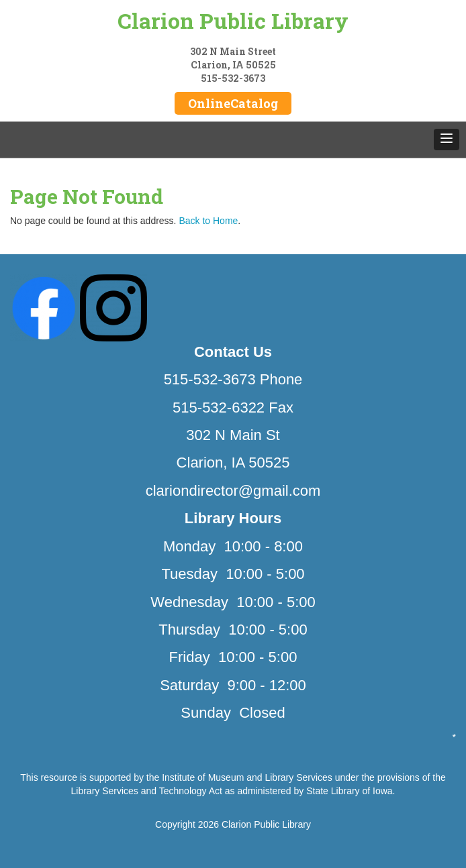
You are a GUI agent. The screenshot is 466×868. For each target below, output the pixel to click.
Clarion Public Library (233, 20)
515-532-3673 (233, 78)
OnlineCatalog (233, 103)
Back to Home (208, 221)
